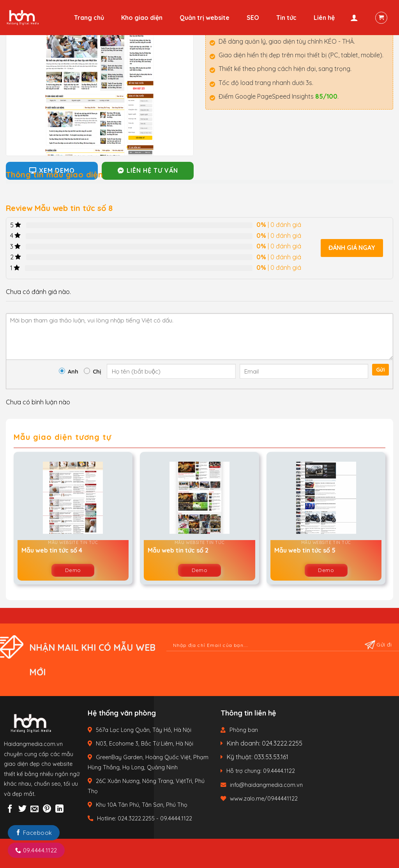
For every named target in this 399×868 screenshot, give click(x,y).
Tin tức (286, 18)
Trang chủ (89, 18)
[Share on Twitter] (22, 809)
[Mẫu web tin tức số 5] (326, 498)
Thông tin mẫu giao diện (54, 174)
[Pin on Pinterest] (47, 809)
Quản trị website (205, 18)
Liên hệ (324, 18)
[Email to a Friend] (34, 809)
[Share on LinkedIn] (59, 809)
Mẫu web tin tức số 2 (178, 550)
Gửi (380, 370)
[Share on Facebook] (10, 809)
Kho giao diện (142, 18)
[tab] (54, 174)
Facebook (34, 833)
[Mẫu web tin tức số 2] (199, 498)
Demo (73, 570)
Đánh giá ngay (352, 248)
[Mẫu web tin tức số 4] (73, 498)
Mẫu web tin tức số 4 (52, 550)
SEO (253, 18)
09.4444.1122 (36, 850)
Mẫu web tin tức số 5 (305, 550)
